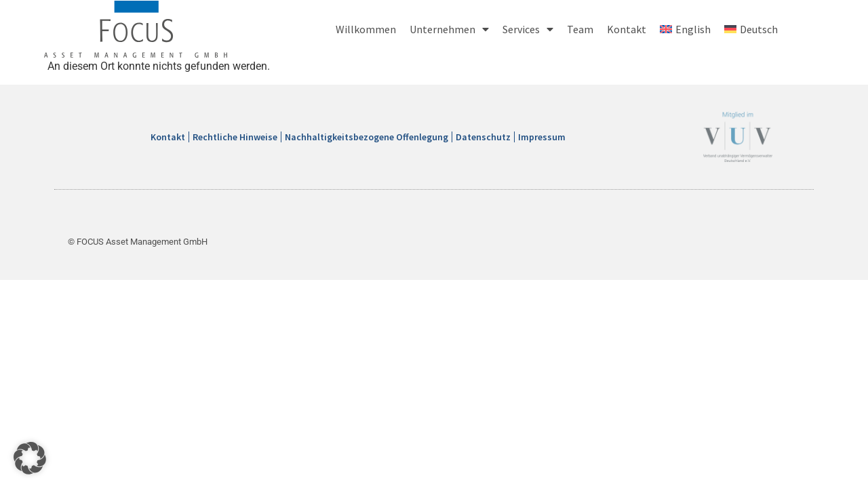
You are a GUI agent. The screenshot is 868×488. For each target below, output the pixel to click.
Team (580, 29)
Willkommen (366, 29)
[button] (30, 458)
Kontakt (627, 29)
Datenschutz (483, 137)
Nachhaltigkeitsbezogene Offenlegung (367, 137)
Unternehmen (449, 29)
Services (528, 29)
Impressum (542, 137)
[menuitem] (685, 29)
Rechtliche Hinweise (235, 137)
